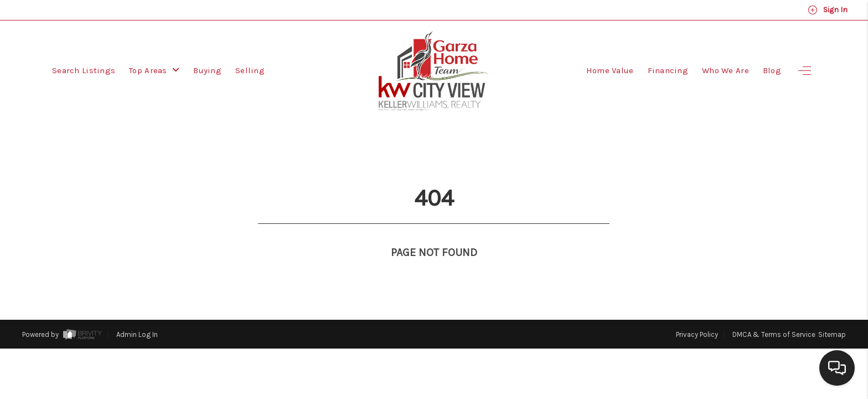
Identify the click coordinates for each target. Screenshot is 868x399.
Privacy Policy (697, 314)
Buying (207, 70)
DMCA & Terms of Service (774, 314)
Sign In (828, 10)
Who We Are (725, 70)
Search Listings (84, 70)
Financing (668, 70)
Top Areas (154, 70)
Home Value (610, 70)
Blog (772, 70)
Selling (250, 70)
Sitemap (832, 314)
